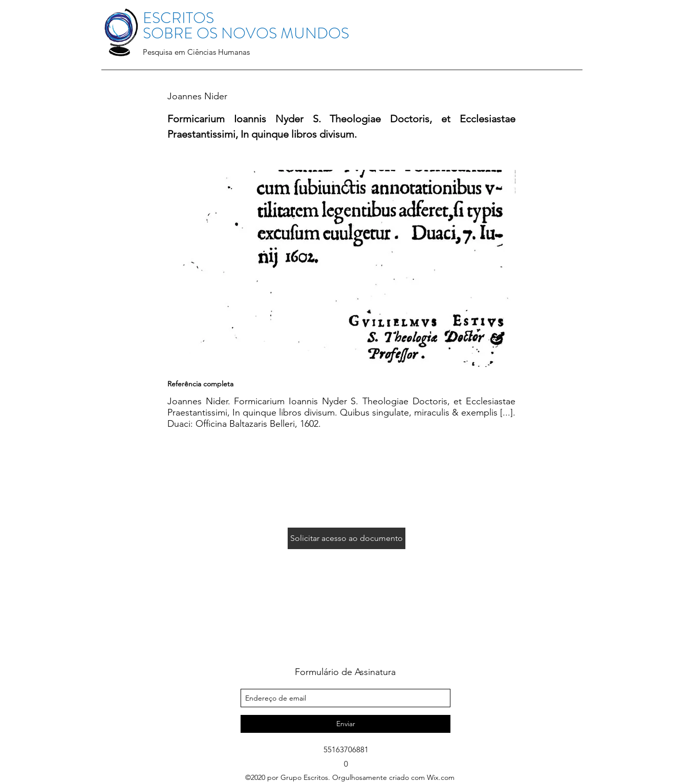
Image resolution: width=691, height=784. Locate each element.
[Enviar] (345, 724)
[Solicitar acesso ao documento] (347, 538)
